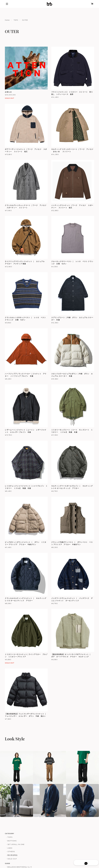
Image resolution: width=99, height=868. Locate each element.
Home (7, 20)
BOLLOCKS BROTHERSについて (20, 867)
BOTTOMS (12, 841)
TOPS (16, 20)
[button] (17, 767)
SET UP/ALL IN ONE (16, 844)
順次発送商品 (13, 855)
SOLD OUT (12, 859)
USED (10, 848)
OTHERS (11, 851)
